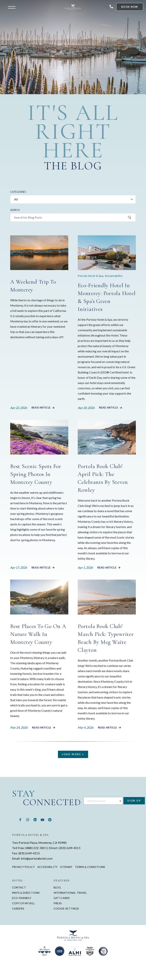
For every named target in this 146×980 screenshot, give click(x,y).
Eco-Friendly (22, 898)
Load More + (73, 754)
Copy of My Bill (23, 903)
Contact (19, 887)
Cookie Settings (66, 908)
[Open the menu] (13, 7)
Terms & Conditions (90, 867)
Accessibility (48, 867)
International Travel (70, 893)
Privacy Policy (23, 867)
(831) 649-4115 (29, 853)
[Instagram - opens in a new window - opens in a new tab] (28, 819)
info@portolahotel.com (37, 858)
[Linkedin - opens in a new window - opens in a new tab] (35, 819)
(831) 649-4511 (70, 848)
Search (15, 210)
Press (58, 903)
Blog (57, 887)
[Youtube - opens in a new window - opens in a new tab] (42, 819)
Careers (18, 908)
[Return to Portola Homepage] (73, 7)
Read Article (41, 408)
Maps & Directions (26, 893)
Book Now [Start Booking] (130, 7)
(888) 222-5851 (36, 848)
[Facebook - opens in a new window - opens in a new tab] (20, 819)
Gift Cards (62, 898)
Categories (18, 192)
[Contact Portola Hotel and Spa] (111, 7)
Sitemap (66, 867)
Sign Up (134, 801)
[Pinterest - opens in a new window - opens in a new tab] (50, 819)
